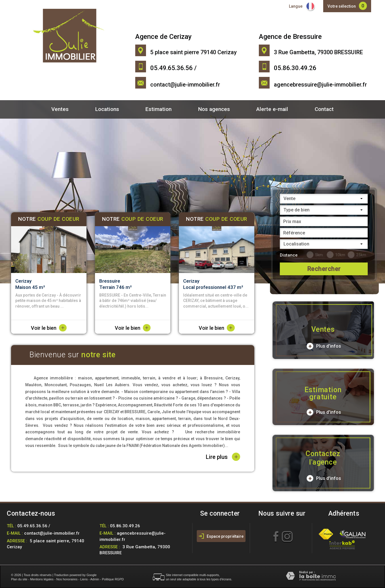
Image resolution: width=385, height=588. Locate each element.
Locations (107, 109)
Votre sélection (342, 6)
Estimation (158, 109)
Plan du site (19, 579)
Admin (95, 579)
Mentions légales (42, 579)
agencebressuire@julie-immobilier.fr (320, 85)
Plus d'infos (324, 346)
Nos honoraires (67, 579)
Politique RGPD (113, 579)
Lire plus (223, 457)
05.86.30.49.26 (125, 526)
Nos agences (214, 109)
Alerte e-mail (272, 109)
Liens (84, 579)
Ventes (60, 109)
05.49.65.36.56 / (34, 526)
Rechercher (324, 269)
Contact (324, 109)
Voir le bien (49, 328)
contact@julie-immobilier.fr (185, 85)
